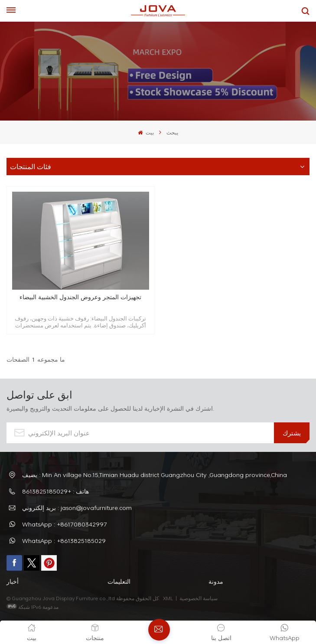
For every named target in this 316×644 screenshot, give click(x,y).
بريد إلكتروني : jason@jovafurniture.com (77, 508)
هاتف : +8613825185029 (55, 491)
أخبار (13, 581)
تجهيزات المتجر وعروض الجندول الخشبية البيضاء (80, 297)
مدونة (216, 581)
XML (168, 598)
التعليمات (119, 581)
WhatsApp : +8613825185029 (64, 541)
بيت (146, 132)
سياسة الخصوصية (199, 598)
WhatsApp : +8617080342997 (65, 524)
